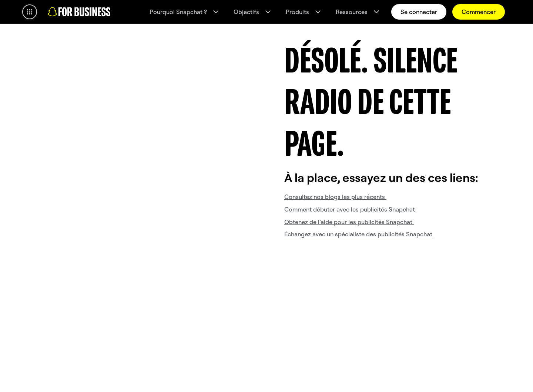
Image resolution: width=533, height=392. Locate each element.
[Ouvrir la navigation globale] (30, 12)
